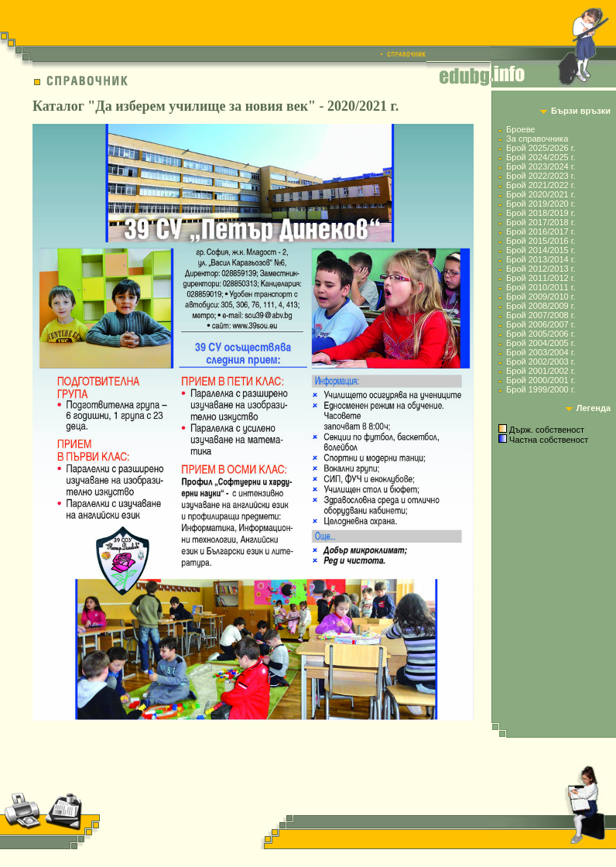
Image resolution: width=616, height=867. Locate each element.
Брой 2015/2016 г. (541, 241)
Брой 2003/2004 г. (541, 352)
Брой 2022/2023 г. (541, 176)
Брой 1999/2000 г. (541, 389)
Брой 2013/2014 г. (541, 259)
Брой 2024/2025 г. (541, 157)
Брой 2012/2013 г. (541, 269)
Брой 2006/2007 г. (541, 324)
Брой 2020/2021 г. (541, 194)
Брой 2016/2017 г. (541, 231)
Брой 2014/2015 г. (541, 250)
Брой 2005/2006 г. (541, 334)
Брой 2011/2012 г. (541, 278)
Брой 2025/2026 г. (541, 148)
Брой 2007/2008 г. (541, 315)
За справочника (537, 139)
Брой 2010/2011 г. (541, 287)
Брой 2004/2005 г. (541, 343)
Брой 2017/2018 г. (541, 222)
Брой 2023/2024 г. (541, 166)
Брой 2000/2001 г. (541, 380)
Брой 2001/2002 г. (541, 371)
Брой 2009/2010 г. (541, 296)
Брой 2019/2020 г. (541, 204)
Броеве (520, 129)
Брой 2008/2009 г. (541, 306)
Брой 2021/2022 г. (541, 185)
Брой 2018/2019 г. (541, 213)
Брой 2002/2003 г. (541, 362)
